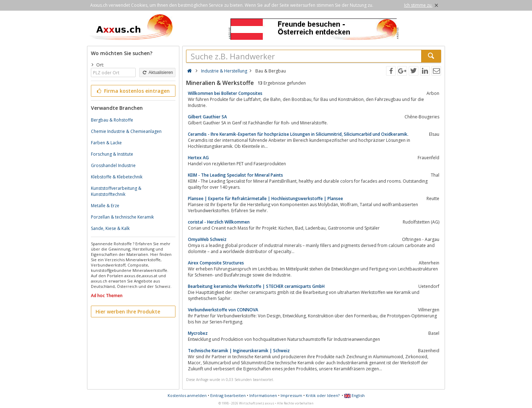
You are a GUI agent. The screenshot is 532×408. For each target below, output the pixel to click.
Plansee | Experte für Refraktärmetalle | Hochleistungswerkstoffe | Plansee (265, 198)
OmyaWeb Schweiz (207, 239)
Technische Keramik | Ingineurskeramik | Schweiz (239, 351)
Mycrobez (198, 333)
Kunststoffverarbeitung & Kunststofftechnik (116, 191)
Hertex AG (198, 158)
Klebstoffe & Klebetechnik (117, 177)
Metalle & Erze (105, 206)
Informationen (263, 395)
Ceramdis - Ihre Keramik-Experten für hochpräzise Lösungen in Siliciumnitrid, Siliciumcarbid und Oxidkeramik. (298, 134)
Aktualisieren (157, 73)
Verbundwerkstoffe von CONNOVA (223, 310)
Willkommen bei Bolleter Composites (225, 93)
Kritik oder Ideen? (323, 395)
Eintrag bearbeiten (228, 395)
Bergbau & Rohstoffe (112, 120)
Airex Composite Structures (216, 263)
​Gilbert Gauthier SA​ (207, 117)
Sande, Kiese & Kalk (110, 228)
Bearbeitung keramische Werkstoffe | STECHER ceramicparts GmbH (256, 286)
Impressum (291, 395)
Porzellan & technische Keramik (122, 217)
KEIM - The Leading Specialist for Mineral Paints (235, 175)
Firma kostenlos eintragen (133, 91)
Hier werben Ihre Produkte (128, 312)
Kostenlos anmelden (187, 395)
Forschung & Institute (112, 154)
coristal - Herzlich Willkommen (219, 222)
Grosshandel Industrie (113, 165)
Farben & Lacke (106, 143)
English (354, 395)
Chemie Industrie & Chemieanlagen (126, 131)
